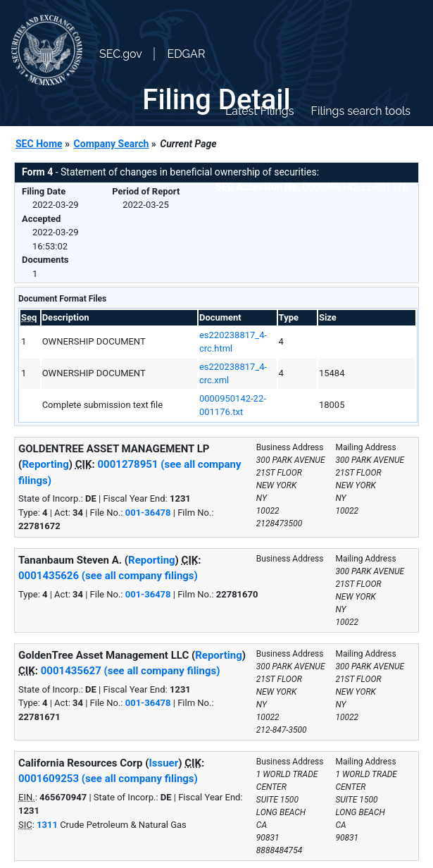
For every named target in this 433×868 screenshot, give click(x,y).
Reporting (45, 464)
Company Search (112, 144)
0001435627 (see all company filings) (131, 671)
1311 (47, 825)
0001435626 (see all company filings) (108, 576)
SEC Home (39, 144)
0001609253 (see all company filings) (108, 779)
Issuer (163, 763)
